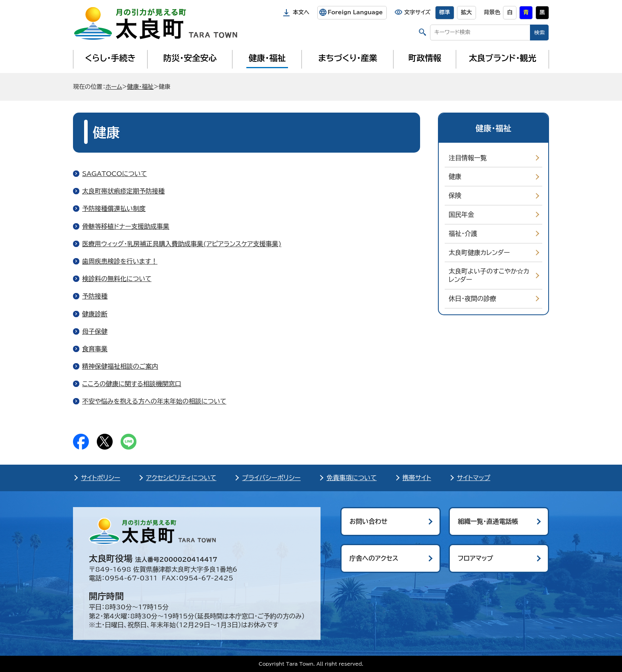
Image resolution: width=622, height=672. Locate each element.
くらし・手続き (110, 58)
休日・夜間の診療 (472, 299)
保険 (455, 195)
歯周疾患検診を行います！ (120, 261)
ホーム (114, 87)
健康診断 (95, 314)
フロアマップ (475, 558)
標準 (445, 12)
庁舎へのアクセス (374, 558)
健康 (455, 176)
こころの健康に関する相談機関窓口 (132, 384)
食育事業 (95, 349)
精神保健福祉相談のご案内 (120, 366)
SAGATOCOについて (114, 174)
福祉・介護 (463, 234)
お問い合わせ (369, 521)
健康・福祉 (267, 58)
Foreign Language (355, 12)
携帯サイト (417, 478)
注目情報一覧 (468, 158)
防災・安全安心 (190, 58)
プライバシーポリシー (271, 478)
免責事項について (352, 478)
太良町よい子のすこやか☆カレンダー (489, 275)
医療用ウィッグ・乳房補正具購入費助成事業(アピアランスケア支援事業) (182, 244)
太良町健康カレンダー (479, 253)
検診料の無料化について (117, 279)
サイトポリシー (101, 478)
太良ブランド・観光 (503, 58)
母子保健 (95, 331)
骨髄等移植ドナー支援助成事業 (126, 226)
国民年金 (461, 214)
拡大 (466, 12)
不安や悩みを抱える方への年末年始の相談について (154, 401)
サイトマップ (474, 478)
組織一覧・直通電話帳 (488, 521)
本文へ (301, 12)
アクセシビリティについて (181, 478)
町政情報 (425, 58)
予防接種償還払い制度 (114, 209)
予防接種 (95, 296)
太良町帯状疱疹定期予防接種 (123, 191)
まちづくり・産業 (348, 58)
